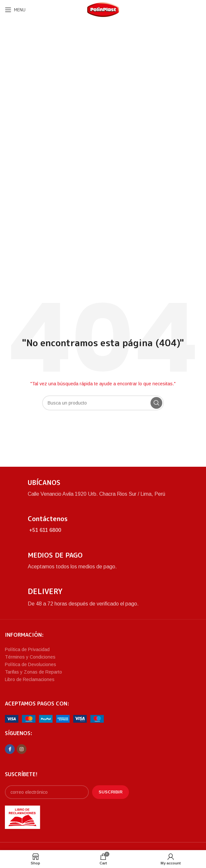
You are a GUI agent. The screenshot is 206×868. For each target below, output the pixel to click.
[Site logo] (103, 9)
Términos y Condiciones (30, 657)
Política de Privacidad (27, 649)
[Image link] (54, 719)
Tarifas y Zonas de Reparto (33, 672)
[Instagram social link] (22, 749)
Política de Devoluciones (31, 664)
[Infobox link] (103, 488)
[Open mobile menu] (15, 10)
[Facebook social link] (10, 749)
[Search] (103, 403)
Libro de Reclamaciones (30, 679)
